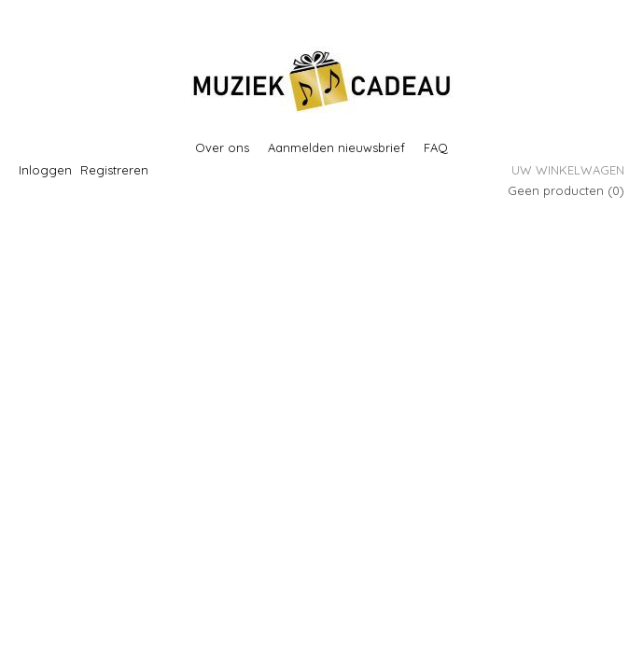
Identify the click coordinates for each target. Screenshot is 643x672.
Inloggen (45, 170)
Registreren (114, 170)
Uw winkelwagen (568, 170)
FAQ (436, 147)
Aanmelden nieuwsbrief (336, 147)
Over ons (222, 147)
